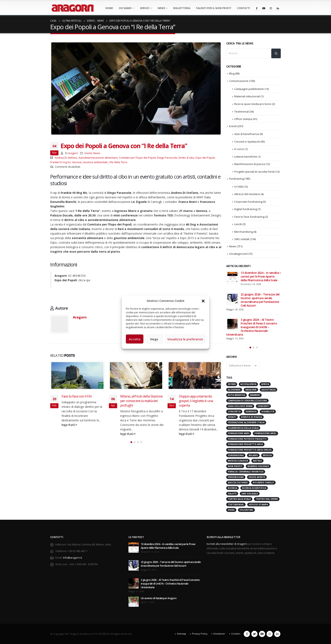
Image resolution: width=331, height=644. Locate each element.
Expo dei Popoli (205, 158)
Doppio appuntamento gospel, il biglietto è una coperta (196, 401)
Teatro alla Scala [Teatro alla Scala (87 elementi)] (239, 499)
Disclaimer (219, 634)
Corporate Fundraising (248, 202)
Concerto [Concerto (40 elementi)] (234, 412)
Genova (77, 162)
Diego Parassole (167, 158)
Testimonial (241, 112)
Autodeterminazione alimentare (98, 158)
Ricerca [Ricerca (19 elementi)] (233, 488)
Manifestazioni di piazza (250, 164)
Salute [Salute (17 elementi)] (232, 494)
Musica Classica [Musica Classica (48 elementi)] (238, 461)
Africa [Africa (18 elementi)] (265, 384)
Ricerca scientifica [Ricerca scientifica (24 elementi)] (254, 488)
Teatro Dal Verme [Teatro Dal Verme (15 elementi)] (267, 499)
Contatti (244, 8)
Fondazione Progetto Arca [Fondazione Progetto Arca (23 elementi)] (245, 444)
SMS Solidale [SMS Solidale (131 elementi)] (250, 494)
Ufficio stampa (243, 119)
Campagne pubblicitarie (249, 89)
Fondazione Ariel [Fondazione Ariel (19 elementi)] (265, 433)
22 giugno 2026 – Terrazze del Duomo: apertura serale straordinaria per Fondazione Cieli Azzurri (260, 300)
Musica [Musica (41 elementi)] (267, 455)
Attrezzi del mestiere (247, 194)
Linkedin (277, 634)
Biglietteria (182, 8)
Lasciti (238, 224)
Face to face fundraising (249, 217)
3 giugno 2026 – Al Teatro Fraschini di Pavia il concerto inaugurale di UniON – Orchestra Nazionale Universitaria (252, 327)
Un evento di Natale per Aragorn (159, 598)
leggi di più (69, 425)
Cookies (236, 634)
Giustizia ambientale (95, 162)
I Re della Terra (118, 162)
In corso (239, 149)
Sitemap (181, 634)
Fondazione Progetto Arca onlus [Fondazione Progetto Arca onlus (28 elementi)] (250, 450)
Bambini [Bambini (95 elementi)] (255, 395)
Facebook (247, 634)
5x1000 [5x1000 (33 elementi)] (232, 384)
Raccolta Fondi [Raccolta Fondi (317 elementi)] (238, 482)
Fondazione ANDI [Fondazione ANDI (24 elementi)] (239, 433)
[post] (232, 277)
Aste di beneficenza (247, 134)
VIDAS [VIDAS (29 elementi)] (231, 510)
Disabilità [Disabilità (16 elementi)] (268, 412)
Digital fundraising (246, 209)
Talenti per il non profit (214, 8)
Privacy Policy (200, 634)
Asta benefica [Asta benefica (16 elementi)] (237, 395)
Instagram (270, 634)
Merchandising (244, 232)
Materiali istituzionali (247, 96)
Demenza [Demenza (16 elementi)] (251, 412)
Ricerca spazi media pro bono (253, 104)
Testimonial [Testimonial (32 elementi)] (236, 505)
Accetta (135, 339)
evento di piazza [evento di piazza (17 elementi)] (252, 417)
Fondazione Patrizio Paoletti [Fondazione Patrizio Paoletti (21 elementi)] (247, 439)
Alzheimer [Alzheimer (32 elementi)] (234, 390)
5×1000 (239, 187)
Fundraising (236, 179)
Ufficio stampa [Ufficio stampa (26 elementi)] (258, 505)
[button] (203, 301)
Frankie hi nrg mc (61, 162)
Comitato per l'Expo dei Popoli (137, 158)
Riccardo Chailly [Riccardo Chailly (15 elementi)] (263, 482)
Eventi (88, 153)
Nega (154, 339)
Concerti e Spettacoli (247, 142)
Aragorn (73, 153)
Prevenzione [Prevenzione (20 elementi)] (236, 477)
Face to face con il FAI (77, 396)
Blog (232, 73)
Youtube (262, 634)
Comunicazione (239, 81)
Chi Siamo (125, 8)
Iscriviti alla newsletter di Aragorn (227, 544)
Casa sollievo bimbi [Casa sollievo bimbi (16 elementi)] (240, 406)
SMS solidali (242, 239)
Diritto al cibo (186, 158)
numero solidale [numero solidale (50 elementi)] (258, 466)
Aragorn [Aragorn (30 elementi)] (251, 390)
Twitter (254, 634)
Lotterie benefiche (246, 157)
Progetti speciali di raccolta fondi (254, 172)
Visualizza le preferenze (185, 339)
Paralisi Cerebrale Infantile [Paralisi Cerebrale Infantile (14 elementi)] (246, 472)
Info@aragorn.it (72, 558)
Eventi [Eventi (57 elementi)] (232, 417)
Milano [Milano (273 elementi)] (253, 455)
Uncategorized (238, 254)
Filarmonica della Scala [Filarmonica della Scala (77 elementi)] (243, 428)
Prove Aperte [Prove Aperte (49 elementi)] (257, 477)
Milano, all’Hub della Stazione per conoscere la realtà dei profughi (141, 401)
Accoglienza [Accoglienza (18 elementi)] (248, 384)
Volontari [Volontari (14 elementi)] (246, 510)
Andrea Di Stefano (66, 158)
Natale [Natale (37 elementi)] (257, 461)
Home (109, 8)
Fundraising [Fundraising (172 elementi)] (236, 455)
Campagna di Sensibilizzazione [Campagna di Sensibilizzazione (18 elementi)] (247, 401)
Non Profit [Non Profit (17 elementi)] (235, 466)
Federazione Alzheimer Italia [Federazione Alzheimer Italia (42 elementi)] (246, 422)
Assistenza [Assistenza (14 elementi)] (269, 390)
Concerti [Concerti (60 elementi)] (263, 406)
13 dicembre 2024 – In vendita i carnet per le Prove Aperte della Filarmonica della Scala (260, 276)
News (161, 8)
